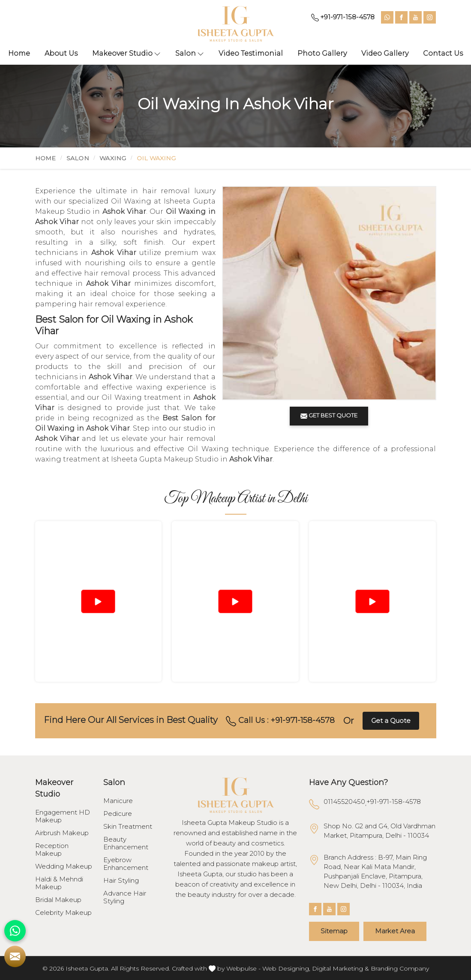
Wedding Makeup (64, 866)
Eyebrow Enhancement (126, 864)
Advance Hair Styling (125, 897)
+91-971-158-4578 (343, 17)
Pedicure (118, 814)
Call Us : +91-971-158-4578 (280, 721)
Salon (190, 54)
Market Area (395, 931)
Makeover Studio (126, 54)
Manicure (118, 801)
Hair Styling (121, 881)
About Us (61, 53)
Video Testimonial (251, 53)
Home (19, 53)
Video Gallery (385, 53)
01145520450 (344, 802)
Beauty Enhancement (126, 843)
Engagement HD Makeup (63, 816)
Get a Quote (391, 721)
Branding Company (400, 968)
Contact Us (443, 53)
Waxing (113, 158)
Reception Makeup (52, 850)
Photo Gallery (322, 53)
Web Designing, (286, 968)
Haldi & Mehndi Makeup (59, 883)
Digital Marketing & (340, 968)
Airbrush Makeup (62, 833)
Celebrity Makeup (63, 913)
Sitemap (334, 931)
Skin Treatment (128, 827)
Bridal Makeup (58, 900)
